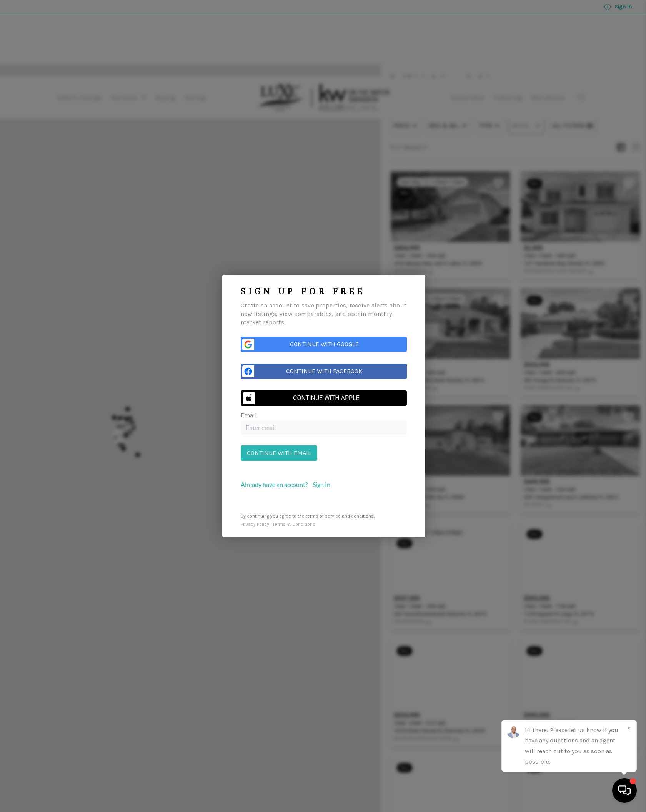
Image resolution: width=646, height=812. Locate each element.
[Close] (629, 728)
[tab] (324, 485)
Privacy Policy (255, 524)
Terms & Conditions (294, 524)
